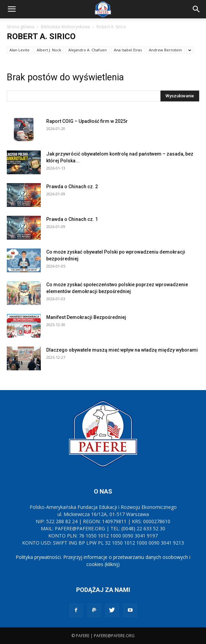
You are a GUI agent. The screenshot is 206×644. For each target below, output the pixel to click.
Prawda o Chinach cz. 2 (72, 187)
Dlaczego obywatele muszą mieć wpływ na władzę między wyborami (122, 350)
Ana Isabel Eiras (128, 50)
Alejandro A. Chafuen (88, 50)
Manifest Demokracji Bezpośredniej (86, 317)
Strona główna (21, 27)
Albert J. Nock (49, 50)
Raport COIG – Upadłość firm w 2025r (87, 121)
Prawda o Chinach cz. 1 (72, 219)
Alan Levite (20, 50)
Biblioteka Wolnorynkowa (65, 27)
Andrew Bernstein (165, 50)
